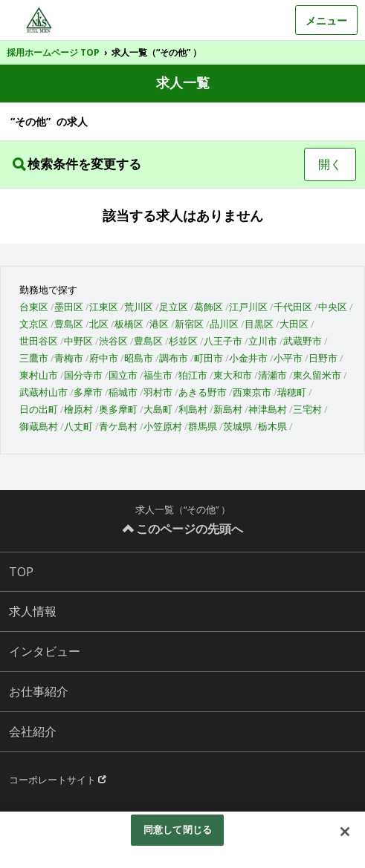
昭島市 (139, 358)
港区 (159, 324)
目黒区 (259, 324)
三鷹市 (34, 358)
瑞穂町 (292, 392)
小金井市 (248, 358)
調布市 (174, 358)
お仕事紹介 (39, 691)
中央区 (333, 307)
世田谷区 (39, 341)
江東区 (104, 307)
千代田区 (293, 307)
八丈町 (78, 426)
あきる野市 (203, 392)
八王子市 (223, 341)
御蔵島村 (39, 426)
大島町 (158, 409)
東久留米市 (317, 375)
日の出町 (39, 409)
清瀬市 (272, 375)
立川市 (263, 341)
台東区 (34, 307)
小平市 (288, 358)
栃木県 (272, 426)
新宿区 (189, 324)
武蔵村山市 (43, 392)
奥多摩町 (118, 409)
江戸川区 (248, 307)
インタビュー (45, 651)
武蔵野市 (303, 341)
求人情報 (33, 611)
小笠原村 (163, 426)
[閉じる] (345, 832)
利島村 (193, 409)
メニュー (326, 20)
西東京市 (252, 392)
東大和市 (233, 375)
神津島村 (268, 409)
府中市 (104, 358)
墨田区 (69, 307)
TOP (21, 572)
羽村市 (158, 392)
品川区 (224, 324)
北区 (99, 324)
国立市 (123, 375)
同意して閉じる (178, 829)
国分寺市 (83, 375)
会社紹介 (33, 731)
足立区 (174, 307)
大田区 (294, 324)
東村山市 (39, 375)
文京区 (34, 324)
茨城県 (238, 426)
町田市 (209, 358)
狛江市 (193, 375)
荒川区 (139, 307)
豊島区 (69, 324)
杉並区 (183, 341)
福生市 (158, 375)
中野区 (78, 341)
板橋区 (129, 324)
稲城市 (123, 392)
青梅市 (69, 358)
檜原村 (78, 409)
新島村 (228, 409)
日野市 (323, 358)
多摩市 (88, 392)
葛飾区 (209, 307)
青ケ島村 (118, 426)
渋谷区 (113, 341)
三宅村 (307, 409)
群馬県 (203, 426)
